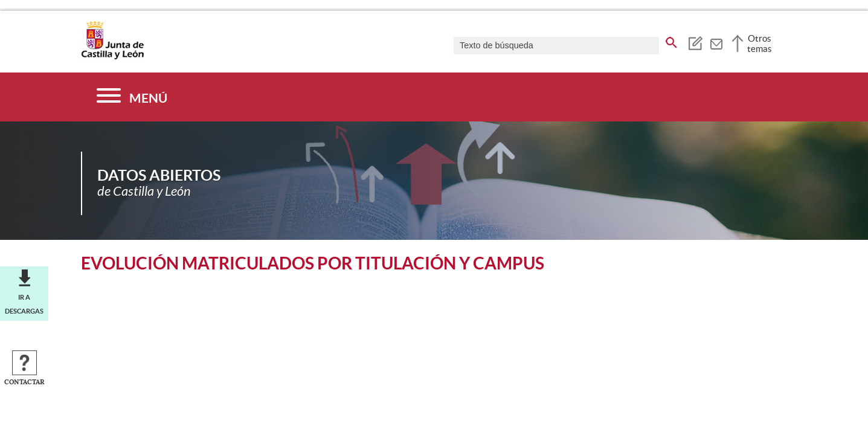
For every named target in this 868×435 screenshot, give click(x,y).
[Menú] (132, 97)
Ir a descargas (24, 304)
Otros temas (760, 43)
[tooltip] (695, 42)
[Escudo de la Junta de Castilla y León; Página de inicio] (112, 57)
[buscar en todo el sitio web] (671, 40)
